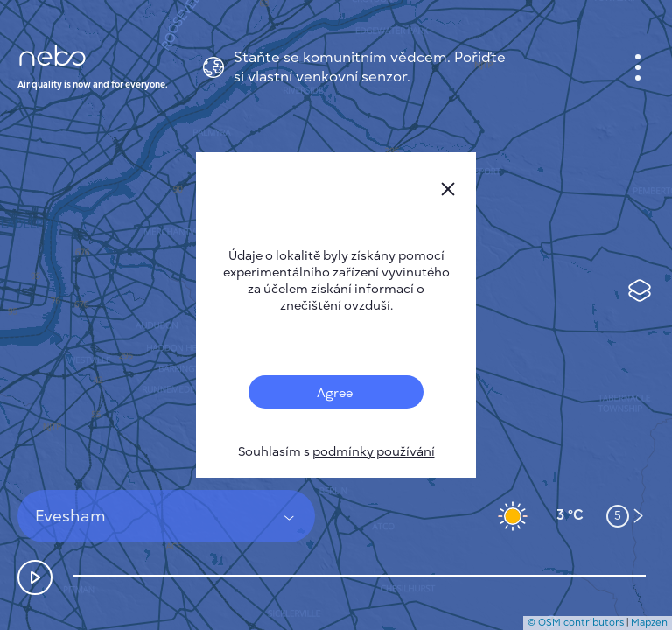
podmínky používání (374, 452)
